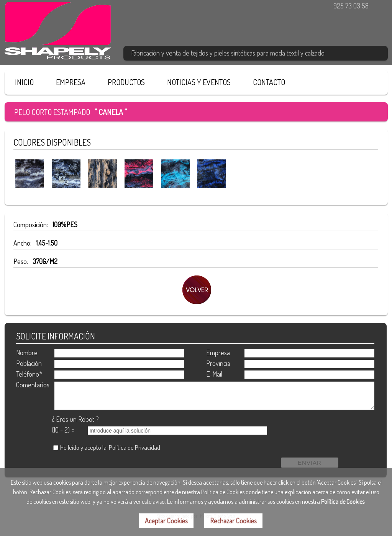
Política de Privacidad (134, 447)
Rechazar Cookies (233, 521)
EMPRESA (71, 82)
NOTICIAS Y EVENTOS (199, 82)
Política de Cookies (343, 502)
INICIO (24, 82)
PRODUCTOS (126, 82)
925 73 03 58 (351, 6)
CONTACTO (269, 82)
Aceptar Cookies (166, 521)
